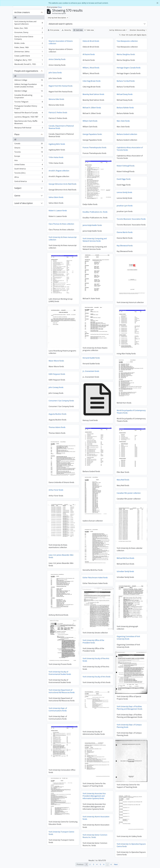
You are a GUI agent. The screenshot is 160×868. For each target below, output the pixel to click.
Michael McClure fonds (125, 558)
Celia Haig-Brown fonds (92, 81)
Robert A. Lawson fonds (58, 211)
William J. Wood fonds (91, 68)
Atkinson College (29, 81)
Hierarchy (66, 30)
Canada (29, 144)
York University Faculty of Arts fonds (97, 677)
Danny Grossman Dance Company (29, 38)
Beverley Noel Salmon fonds (93, 94)
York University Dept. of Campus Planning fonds (129, 726)
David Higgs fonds (124, 179)
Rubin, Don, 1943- (29, 29)
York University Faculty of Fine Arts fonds (96, 660)
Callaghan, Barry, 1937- (29, 60)
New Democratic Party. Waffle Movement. (29, 122)
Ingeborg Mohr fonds (57, 144)
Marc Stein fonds (123, 121)
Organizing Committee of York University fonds (128, 638)
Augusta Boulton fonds (57, 414)
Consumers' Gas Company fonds (61, 401)
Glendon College (29, 91)
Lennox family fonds (124, 192)
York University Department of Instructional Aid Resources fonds (62, 691)
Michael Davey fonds (125, 94)
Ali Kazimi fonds (89, 54)
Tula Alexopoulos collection (127, 41)
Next (116, 864)
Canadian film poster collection (129, 493)
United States (29, 165)
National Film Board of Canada (29, 113)
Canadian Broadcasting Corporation (29, 96)
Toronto (29, 152)
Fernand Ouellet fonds (91, 358)
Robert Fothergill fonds (126, 166)
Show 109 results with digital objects (133, 35)
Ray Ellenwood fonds (125, 246)
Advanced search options (61, 24)
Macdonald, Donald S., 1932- (29, 65)
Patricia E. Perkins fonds (58, 113)
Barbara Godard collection (127, 134)
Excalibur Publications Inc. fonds (95, 212)
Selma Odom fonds (56, 197)
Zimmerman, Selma (29, 52)
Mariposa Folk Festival (29, 128)
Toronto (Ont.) (29, 173)
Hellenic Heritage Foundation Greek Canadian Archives (29, 85)
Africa (29, 178)
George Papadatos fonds (92, 134)
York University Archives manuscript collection (63, 238)
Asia (29, 161)
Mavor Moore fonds (56, 361)
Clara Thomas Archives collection (61, 224)
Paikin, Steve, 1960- (29, 48)
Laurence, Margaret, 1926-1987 (29, 117)
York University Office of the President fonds (93, 641)
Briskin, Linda (29, 44)
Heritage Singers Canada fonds (129, 68)
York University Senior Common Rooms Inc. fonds (95, 836)
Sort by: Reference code (118, 30)
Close (60, 7)
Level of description (24, 203)
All (15, 17)
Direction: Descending (137, 30)
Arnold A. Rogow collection (59, 171)
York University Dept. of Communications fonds (58, 709)
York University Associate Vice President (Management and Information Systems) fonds (94, 796)
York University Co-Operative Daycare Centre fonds (131, 845)
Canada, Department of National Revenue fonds (61, 127)
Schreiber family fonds (125, 571)
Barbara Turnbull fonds (126, 81)
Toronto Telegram (29, 102)
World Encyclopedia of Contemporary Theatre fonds (131, 412)
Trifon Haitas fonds (56, 157)
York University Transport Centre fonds (61, 833)
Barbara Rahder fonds (125, 108)
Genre (17, 196)
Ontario (29, 148)
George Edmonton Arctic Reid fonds (62, 184)
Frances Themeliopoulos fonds (94, 148)
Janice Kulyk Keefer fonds (92, 225)
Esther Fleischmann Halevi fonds (95, 578)
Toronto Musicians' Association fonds (131, 219)
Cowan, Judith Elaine (29, 56)
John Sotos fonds (55, 73)
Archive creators (22, 12)
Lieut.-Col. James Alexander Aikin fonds (61, 556)
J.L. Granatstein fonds (91, 371)
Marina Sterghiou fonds (126, 54)
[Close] (157, 3)
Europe (29, 157)
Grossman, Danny (29, 33)
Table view (89, 30)
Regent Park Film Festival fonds (61, 86)
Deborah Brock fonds (91, 41)
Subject (18, 188)
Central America (29, 182)
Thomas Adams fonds (57, 427)
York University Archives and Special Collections (29, 23)
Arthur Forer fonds (56, 490)
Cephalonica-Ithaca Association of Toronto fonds (130, 149)
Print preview (54, 30)
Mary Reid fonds (123, 480)
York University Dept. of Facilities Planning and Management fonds (129, 708)
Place (17, 134)
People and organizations (26, 71)
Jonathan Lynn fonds (125, 206)
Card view (78, 30)
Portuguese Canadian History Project (29, 107)
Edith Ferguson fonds (57, 374)
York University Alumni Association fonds (96, 818)
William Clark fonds (90, 121)
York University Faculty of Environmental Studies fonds (60, 673)
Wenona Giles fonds (56, 99)
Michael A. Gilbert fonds (92, 108)
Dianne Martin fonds (125, 232)
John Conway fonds (56, 387)
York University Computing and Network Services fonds (95, 240)
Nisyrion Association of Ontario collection (61, 42)
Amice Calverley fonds (57, 59)
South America (29, 169)
